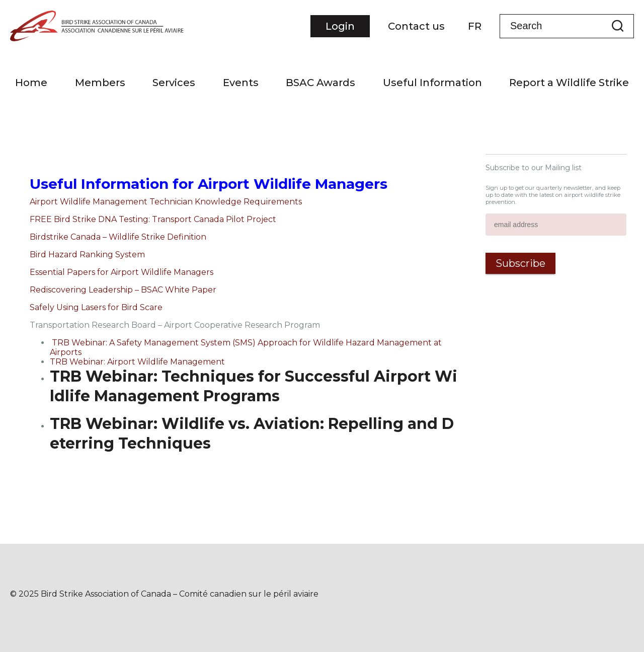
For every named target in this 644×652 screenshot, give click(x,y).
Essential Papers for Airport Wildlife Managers (122, 272)
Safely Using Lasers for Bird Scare (96, 307)
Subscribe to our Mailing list (534, 168)
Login (340, 26)
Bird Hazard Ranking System (87, 255)
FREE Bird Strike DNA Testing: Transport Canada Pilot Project (153, 219)
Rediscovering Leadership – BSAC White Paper (123, 290)
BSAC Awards (320, 83)
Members (100, 83)
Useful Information (432, 83)
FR (475, 26)
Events (241, 83)
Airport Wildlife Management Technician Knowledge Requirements (166, 202)
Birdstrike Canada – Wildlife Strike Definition (118, 237)
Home (31, 83)
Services (174, 83)
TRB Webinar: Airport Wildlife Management (137, 362)
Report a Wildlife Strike (569, 83)
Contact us (416, 26)
